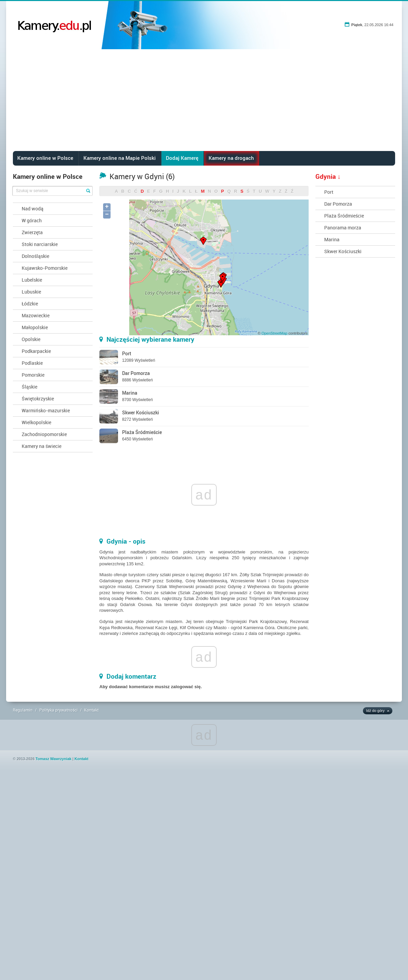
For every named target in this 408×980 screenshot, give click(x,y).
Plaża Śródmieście (344, 216)
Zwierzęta (32, 232)
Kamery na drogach (231, 158)
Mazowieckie (36, 315)
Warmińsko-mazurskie (46, 410)
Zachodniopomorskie (44, 434)
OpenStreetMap (274, 333)
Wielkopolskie (36, 422)
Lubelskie (32, 280)
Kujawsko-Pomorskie (45, 268)
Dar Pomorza (338, 204)
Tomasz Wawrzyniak (54, 759)
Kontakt (91, 710)
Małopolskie (35, 327)
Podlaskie (32, 363)
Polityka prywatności (59, 710)
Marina (332, 239)
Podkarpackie (36, 351)
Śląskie (30, 387)
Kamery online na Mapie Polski (120, 158)
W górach (32, 220)
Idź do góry (375, 711)
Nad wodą (33, 209)
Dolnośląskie (35, 256)
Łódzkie (30, 304)
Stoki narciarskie (40, 244)
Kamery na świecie (42, 446)
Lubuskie (31, 292)
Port (329, 192)
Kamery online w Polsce (45, 158)
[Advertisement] (204, 100)
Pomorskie (33, 375)
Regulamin (23, 710)
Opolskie (31, 339)
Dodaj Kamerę (182, 158)
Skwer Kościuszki (343, 251)
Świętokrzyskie (38, 399)
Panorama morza (343, 228)
